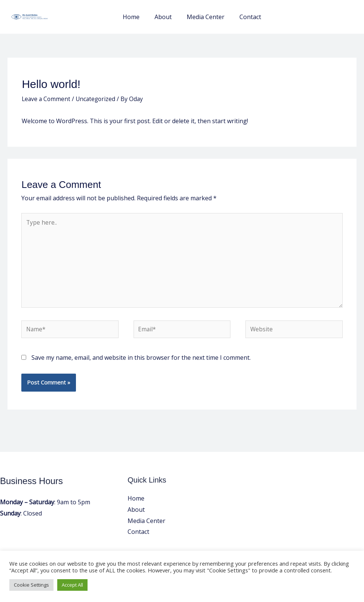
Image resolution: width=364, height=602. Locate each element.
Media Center (210, 17)
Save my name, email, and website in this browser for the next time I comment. (141, 362)
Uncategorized (98, 99)
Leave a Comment (47, 99)
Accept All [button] (72, 585)
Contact (252, 17)
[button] (314, 17)
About (171, 17)
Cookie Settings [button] (31, 585)
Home (142, 17)
